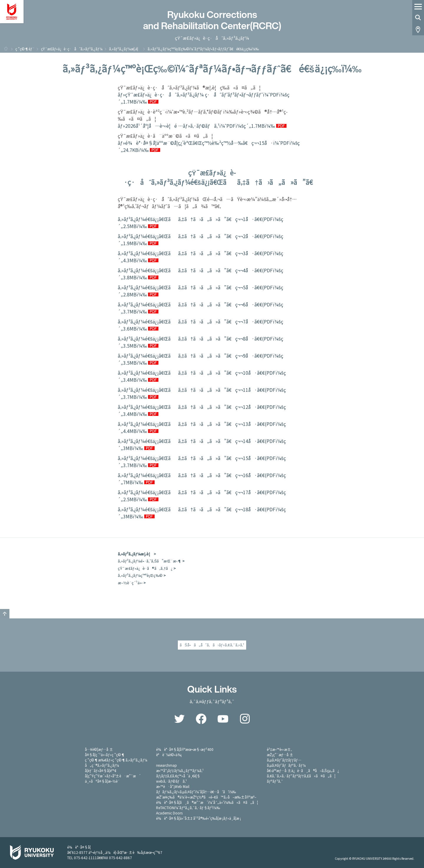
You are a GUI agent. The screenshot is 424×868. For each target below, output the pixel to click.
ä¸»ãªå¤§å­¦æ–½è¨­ (102, 781)
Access (418, 29)
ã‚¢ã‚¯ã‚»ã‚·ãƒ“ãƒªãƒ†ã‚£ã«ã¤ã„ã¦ (301, 776)
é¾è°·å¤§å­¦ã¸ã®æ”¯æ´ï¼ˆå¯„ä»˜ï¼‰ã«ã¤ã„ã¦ (207, 802)
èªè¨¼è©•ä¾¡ (169, 755)
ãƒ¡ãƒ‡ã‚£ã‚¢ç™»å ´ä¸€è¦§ (178, 776)
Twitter (179, 719)
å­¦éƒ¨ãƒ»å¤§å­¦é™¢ (101, 770)
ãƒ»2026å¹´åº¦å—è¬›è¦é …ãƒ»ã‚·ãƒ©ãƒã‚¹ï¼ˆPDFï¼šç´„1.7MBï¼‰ (196, 126)
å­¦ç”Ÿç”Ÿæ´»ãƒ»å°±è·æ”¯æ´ (113, 776)
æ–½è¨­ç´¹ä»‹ (130, 583)
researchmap (167, 765)
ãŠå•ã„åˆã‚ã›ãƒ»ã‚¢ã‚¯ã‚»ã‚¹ (212, 645)
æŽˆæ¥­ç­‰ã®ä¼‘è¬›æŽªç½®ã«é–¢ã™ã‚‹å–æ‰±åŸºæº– (206, 797)
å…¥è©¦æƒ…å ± (99, 749)
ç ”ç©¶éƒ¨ (25, 49)
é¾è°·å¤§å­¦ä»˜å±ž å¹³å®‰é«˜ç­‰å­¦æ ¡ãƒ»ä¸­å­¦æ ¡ (198, 818)
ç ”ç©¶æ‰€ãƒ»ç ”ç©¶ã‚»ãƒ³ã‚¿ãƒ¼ (116, 760)
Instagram (245, 719)
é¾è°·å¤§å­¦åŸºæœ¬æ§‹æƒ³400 (185, 749)
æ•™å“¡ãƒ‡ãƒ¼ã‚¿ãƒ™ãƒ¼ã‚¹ (180, 770)
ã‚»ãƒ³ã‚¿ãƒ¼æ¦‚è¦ (125, 49)
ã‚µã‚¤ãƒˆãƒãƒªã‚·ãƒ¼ (286, 765)
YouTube (223, 719)
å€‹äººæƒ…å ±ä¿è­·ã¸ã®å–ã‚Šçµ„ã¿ (303, 770)
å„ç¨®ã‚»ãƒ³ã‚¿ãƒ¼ (102, 765)
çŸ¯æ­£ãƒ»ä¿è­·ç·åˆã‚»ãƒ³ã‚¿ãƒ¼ (72, 49)
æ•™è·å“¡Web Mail (173, 786)
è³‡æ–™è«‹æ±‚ (279, 749)
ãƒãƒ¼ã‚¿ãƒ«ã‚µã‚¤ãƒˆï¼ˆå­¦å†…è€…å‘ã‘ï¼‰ (196, 792)
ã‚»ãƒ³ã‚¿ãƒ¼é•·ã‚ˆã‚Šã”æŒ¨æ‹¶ (150, 561)
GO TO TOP (5, 614)
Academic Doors (169, 813)
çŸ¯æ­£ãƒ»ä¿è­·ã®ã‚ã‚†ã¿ (145, 568)
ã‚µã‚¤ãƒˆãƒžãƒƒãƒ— (284, 760)
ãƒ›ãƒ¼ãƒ (6, 49)
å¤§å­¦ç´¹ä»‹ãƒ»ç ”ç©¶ (105, 755)
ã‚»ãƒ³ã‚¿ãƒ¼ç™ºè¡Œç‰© (140, 575)
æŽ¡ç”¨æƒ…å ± (280, 755)
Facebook (201, 719)
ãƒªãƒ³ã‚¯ (275, 781)
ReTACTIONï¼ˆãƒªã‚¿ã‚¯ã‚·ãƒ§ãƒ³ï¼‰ (188, 808)
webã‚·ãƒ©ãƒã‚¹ (171, 781)
